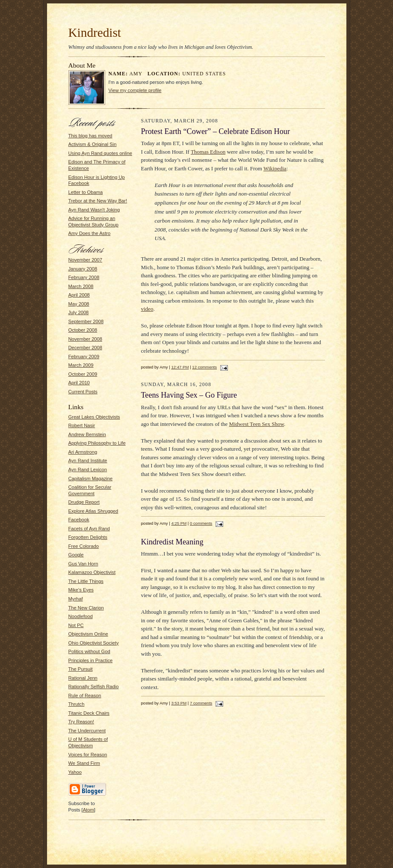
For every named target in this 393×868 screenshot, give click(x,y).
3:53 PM (179, 703)
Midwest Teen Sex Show (257, 424)
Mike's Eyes (81, 590)
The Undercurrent (87, 731)
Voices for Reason (88, 755)
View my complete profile (135, 90)
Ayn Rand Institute (88, 461)
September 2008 (86, 321)
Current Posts (83, 392)
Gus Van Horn (83, 564)
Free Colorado (84, 546)
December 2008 (86, 348)
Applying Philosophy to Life (97, 443)
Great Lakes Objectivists (94, 417)
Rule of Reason (85, 696)
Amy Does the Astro (90, 233)
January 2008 (83, 269)
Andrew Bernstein (87, 434)
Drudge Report (84, 502)
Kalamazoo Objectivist (92, 572)
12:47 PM (180, 367)
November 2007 (86, 260)
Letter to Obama (86, 192)
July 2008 (79, 312)
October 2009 (83, 374)
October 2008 (83, 330)
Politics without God (89, 651)
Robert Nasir (82, 425)
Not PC (76, 625)
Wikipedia (275, 168)
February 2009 (84, 357)
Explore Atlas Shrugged (93, 511)
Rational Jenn (83, 678)
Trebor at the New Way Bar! (98, 201)
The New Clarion (86, 608)
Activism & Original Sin (93, 144)
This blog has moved (90, 136)
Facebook (79, 520)
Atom (89, 810)
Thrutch (77, 704)
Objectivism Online (88, 634)
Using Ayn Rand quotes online (100, 153)
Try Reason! (81, 722)
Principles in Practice (91, 660)
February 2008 (84, 277)
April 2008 (79, 295)
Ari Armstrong (83, 452)
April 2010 (79, 383)
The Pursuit (81, 669)
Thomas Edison (208, 152)
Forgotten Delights (88, 537)
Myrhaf (76, 599)
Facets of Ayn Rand (89, 529)
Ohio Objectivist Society (94, 643)
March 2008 (81, 286)
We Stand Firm (84, 763)
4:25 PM (179, 523)
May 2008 (79, 304)
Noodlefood (81, 616)
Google (76, 555)
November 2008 (86, 339)
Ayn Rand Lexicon (88, 470)
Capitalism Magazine (91, 479)
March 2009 (81, 365)
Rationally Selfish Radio (94, 687)
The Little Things (86, 581)
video (147, 309)
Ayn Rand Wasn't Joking (94, 210)
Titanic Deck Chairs (89, 713)
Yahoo (75, 772)
